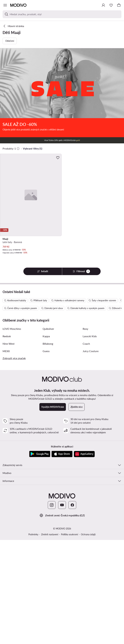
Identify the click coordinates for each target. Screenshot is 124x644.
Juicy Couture (91, 455)
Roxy (85, 433)
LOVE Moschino (12, 433)
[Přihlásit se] (103, 5)
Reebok (7, 440)
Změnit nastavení (50, 638)
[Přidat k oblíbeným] (58, 158)
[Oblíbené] (111, 5)
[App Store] (62, 558)
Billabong (48, 448)
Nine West (9, 448)
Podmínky (33, 638)
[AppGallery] (84, 558)
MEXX (6, 455)
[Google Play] (40, 558)
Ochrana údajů (88, 638)
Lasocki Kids (90, 440)
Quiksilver (48, 433)
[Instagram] (52, 609)
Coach (86, 448)
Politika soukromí (70, 638)
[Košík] (119, 5)
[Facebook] (72, 609)
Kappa (46, 440)
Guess (46, 455)
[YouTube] (62, 609)
